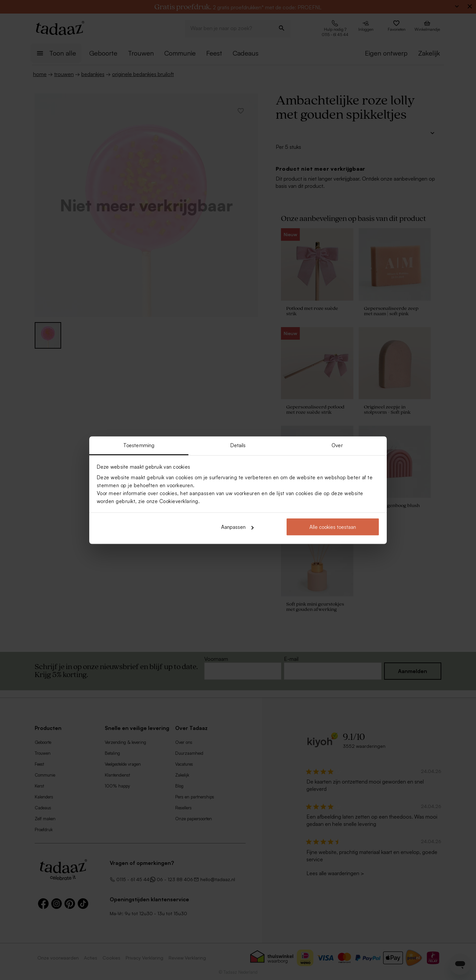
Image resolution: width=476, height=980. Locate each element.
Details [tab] (238, 445)
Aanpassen (237, 527)
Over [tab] (337, 445)
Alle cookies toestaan (333, 527)
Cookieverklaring (179, 501)
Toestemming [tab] (139, 445)
